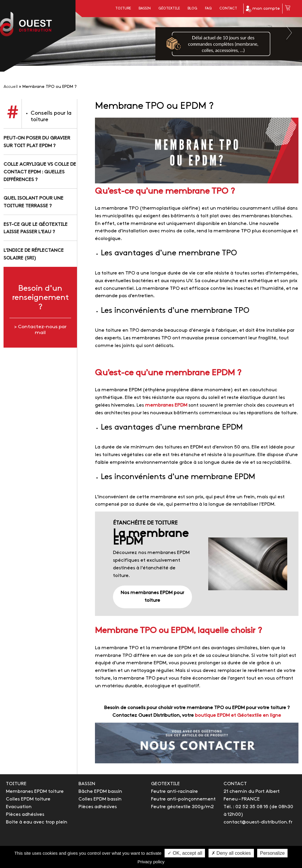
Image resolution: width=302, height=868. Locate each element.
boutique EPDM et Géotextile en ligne (238, 715)
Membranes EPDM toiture (35, 791)
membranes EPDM (166, 405)
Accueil (11, 87)
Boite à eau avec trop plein (37, 822)
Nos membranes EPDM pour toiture (152, 597)
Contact (228, 9)
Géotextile (169, 9)
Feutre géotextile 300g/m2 (182, 807)
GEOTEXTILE (165, 784)
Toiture (123, 9)
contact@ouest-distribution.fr (258, 822)
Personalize (273, 853)
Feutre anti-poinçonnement (183, 799)
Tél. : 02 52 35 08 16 (246, 807)
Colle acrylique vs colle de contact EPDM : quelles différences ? (40, 172)
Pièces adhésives (25, 814)
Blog (192, 9)
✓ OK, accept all (185, 853)
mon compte (263, 9)
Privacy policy (151, 862)
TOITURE (16, 784)
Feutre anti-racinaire (174, 791)
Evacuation (19, 807)
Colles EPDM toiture (28, 799)
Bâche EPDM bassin (100, 791)
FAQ (208, 9)
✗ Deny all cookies (231, 853)
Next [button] (289, 33)
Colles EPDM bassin (100, 799)
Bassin (145, 9)
